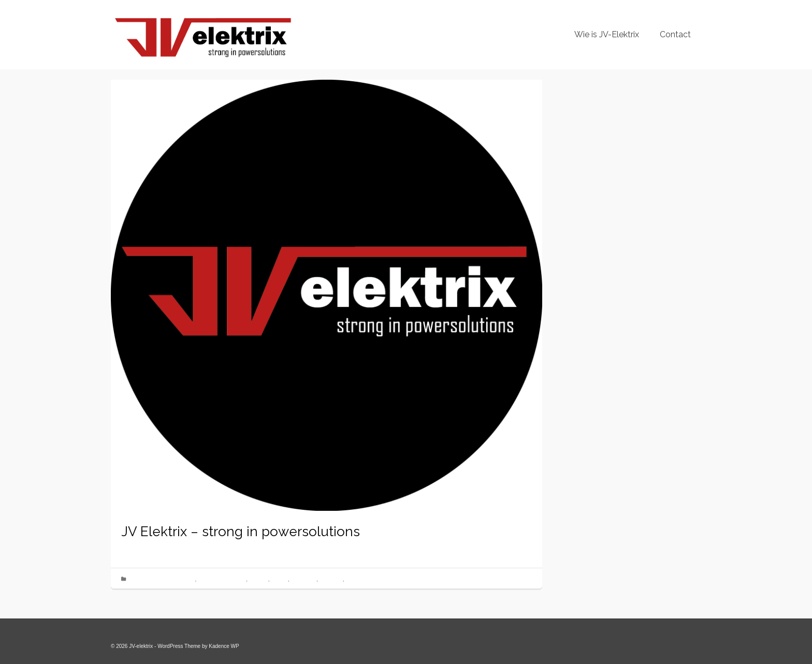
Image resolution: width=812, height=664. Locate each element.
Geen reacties (259, 547)
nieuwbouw (304, 579)
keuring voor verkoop (222, 579)
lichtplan (259, 579)
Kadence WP (224, 646)
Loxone (279, 579)
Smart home (359, 579)
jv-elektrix (147, 547)
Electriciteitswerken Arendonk (161, 579)
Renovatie (331, 579)
